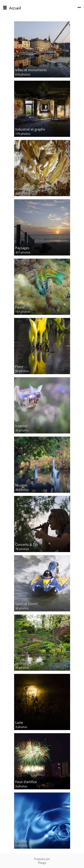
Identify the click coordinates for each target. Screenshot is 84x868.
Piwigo (42, 863)
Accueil (15, 8)
